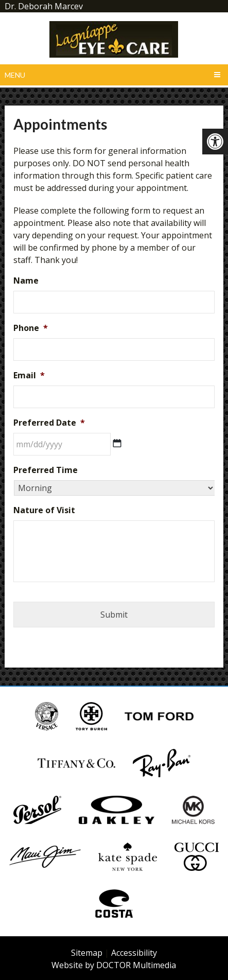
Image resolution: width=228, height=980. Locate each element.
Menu (15, 75)
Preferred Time (46, 470)
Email (29, 375)
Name (26, 281)
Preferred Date (49, 423)
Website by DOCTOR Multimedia (114, 965)
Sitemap (87, 953)
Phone (31, 328)
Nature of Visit (44, 510)
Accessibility (134, 953)
